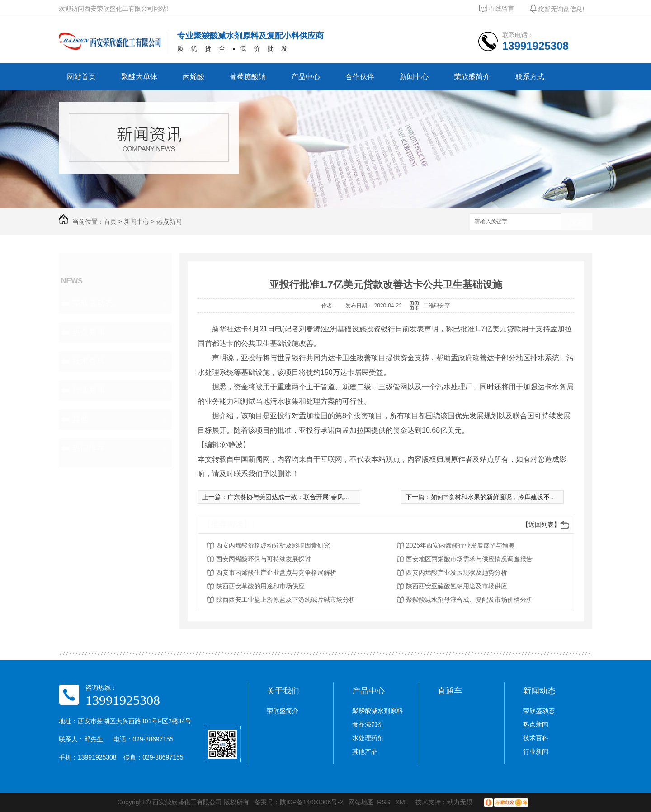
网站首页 (81, 77)
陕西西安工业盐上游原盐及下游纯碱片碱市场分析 (286, 600)
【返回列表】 (541, 524)
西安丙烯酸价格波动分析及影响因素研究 (273, 545)
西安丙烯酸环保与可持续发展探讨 (264, 559)
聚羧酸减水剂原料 (377, 711)
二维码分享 (437, 306)
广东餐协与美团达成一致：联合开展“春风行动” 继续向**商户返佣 (318, 497)
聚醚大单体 (139, 77)
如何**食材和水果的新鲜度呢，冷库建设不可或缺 (500, 497)
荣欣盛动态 (93, 303)
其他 (80, 419)
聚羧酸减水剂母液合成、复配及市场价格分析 (469, 600)
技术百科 (89, 361)
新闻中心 (414, 77)
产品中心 (306, 77)
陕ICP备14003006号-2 (311, 802)
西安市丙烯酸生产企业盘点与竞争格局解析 (276, 572)
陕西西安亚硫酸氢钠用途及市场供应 (457, 586)
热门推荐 (89, 448)
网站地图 (361, 802)
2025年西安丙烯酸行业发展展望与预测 (460, 545)
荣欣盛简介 (472, 77)
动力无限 (460, 802)
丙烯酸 (193, 77)
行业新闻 (89, 390)
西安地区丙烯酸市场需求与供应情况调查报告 (469, 559)
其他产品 (365, 751)
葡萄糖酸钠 (248, 77)
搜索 (576, 222)
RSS (384, 802)
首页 (110, 222)
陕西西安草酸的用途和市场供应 (260, 586)
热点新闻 (169, 222)
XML (403, 802)
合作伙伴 (360, 77)
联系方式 (530, 77)
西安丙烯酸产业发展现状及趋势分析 (457, 572)
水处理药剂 (368, 738)
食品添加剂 (368, 724)
